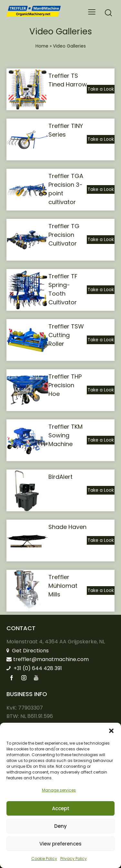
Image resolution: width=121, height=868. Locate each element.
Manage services (59, 790)
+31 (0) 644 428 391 (34, 668)
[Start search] (108, 13)
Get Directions (28, 651)
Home (42, 46)
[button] (111, 731)
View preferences (60, 844)
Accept (61, 808)
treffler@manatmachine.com (48, 659)
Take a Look (101, 89)
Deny (60, 826)
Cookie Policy (44, 859)
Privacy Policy (74, 859)
